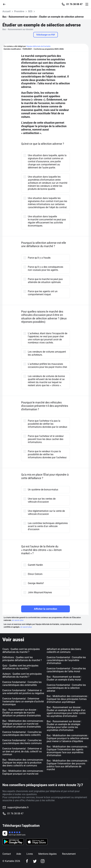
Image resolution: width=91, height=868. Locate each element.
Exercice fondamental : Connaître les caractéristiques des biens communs (22, 742)
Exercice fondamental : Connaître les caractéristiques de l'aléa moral (66, 670)
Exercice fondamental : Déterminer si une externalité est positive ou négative (23, 692)
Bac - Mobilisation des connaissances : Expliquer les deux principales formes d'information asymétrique (68, 699)
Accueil (6, 11)
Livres (30, 854)
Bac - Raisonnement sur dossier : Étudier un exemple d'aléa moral (64, 678)
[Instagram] (43, 861)
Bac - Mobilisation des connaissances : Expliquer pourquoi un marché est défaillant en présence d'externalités (23, 724)
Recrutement (69, 854)
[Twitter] (35, 861)
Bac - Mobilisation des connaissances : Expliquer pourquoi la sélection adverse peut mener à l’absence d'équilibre (68, 738)
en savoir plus (18, 620)
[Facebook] (27, 861)
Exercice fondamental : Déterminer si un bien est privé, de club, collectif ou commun (22, 751)
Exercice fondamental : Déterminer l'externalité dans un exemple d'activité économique (23, 702)
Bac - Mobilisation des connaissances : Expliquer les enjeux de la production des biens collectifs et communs (23, 763)
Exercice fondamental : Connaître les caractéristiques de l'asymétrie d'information (66, 660)
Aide (19, 854)
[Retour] (5, 4)
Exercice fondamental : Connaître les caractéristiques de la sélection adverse (66, 688)
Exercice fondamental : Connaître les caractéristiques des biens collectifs (22, 734)
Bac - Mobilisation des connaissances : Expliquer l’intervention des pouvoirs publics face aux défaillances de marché (68, 765)
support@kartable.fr (18, 807)
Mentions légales (47, 854)
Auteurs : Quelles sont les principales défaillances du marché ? (22, 675)
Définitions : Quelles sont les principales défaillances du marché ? (22, 659)
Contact (7, 854)
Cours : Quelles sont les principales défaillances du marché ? (21, 651)
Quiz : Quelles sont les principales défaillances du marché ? (20, 667)
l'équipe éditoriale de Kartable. (38, 46)
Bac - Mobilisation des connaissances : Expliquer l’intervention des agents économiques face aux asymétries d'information (68, 751)
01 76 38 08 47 (74, 4)
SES (30, 11)
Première (19, 11)
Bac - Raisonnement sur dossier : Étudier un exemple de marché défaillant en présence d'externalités (22, 713)
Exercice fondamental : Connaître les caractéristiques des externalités (22, 684)
